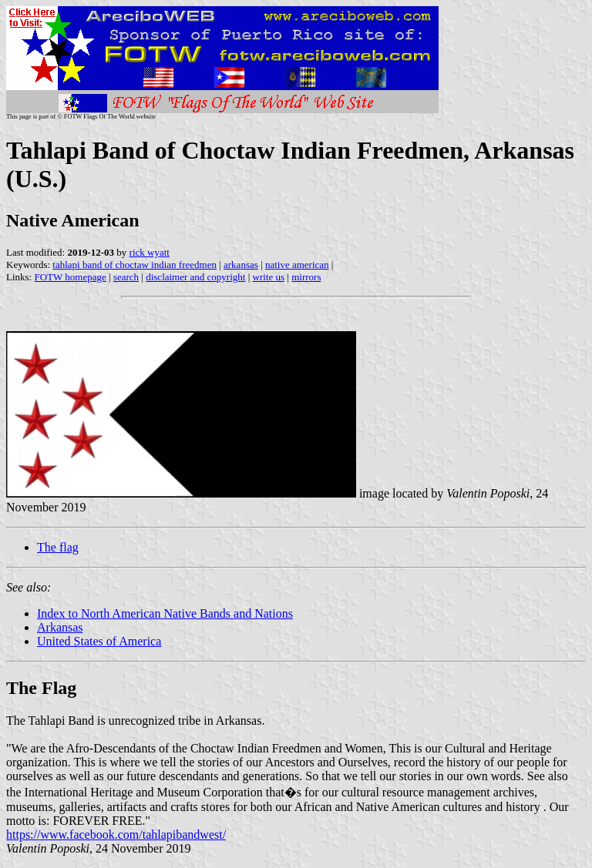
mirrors (306, 277)
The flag (58, 547)
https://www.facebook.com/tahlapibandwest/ (116, 834)
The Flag (41, 688)
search (126, 277)
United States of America (99, 641)
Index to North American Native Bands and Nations (165, 613)
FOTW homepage (70, 277)
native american (297, 265)
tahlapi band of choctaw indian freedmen (135, 265)
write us (269, 277)
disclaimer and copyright (195, 277)
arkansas (241, 265)
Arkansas (60, 627)
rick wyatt (150, 252)
